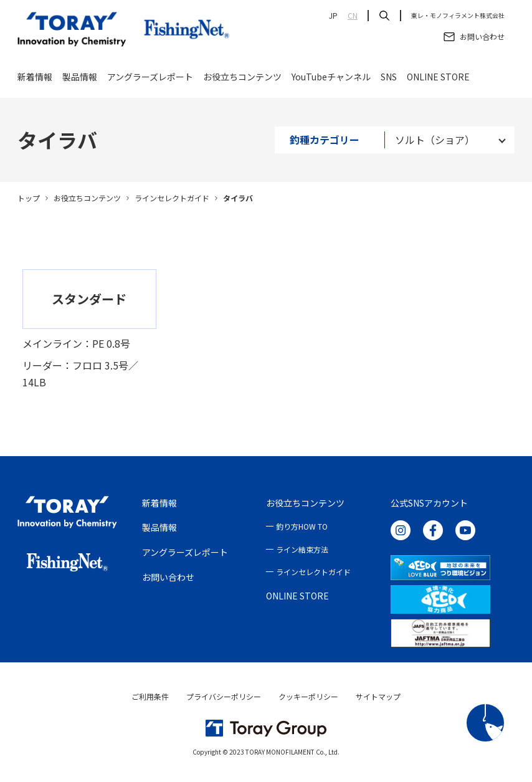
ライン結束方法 (302, 549)
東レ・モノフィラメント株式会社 (458, 16)
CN (353, 16)
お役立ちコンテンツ (242, 82)
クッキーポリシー (308, 696)
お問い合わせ (168, 577)
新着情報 (35, 82)
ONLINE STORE (438, 82)
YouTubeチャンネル (331, 82)
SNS (389, 82)
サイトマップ (378, 696)
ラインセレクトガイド (172, 198)
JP (333, 16)
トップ (29, 198)
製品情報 (80, 82)
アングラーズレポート (150, 82)
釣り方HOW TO (302, 526)
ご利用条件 (150, 696)
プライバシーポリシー (224, 696)
